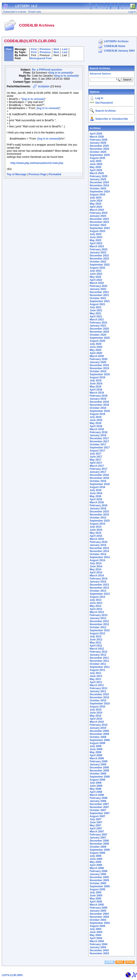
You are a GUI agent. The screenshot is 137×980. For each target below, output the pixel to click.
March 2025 (97, 173)
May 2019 (95, 387)
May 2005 (95, 899)
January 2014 (98, 582)
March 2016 (97, 502)
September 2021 (100, 301)
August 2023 (97, 231)
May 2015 (95, 533)
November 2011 (99, 661)
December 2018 (99, 402)
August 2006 (97, 853)
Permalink (55, 174)
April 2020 (96, 353)
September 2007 (100, 813)
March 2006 (97, 868)
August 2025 (97, 158)
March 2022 (97, 283)
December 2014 (99, 548)
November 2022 (99, 259)
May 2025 (95, 167)
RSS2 (130, 962)
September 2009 (100, 740)
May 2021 (95, 313)
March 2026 (97, 137)
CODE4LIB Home (115, 46)
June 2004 (96, 932)
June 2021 (96, 310)
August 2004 (97, 926)
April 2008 (96, 792)
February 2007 (98, 835)
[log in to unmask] (61, 73)
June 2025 (96, 164)
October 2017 (98, 445)
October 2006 (98, 847)
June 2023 (96, 237)
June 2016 (96, 493)
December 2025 (99, 146)
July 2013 (95, 600)
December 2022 (99, 256)
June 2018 (96, 420)
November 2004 (99, 917)
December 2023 (99, 219)
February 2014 (98, 579)
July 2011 (95, 673)
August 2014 (97, 560)
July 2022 (95, 271)
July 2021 (95, 307)
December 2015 (99, 512)
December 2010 (99, 694)
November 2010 (99, 697)
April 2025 (96, 170)
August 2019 (97, 377)
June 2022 (96, 274)
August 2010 (97, 707)
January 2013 (98, 618)
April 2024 (96, 207)
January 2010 (98, 728)
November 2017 (99, 441)
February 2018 (98, 432)
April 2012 (96, 646)
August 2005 (97, 889)
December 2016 (99, 475)
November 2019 (99, 368)
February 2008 (98, 798)
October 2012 (98, 627)
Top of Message (17, 174)
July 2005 (95, 892)
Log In (99, 98)
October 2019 (98, 371)
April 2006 (96, 865)
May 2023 (95, 240)
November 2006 (99, 844)
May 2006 (95, 862)
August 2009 (97, 743)
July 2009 (95, 746)
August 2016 (97, 487)
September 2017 (100, 448)
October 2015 (98, 518)
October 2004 (98, 920)
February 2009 (98, 761)
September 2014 (100, 557)
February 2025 (98, 176)
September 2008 (100, 777)
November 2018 (99, 405)
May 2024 (95, 204)
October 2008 (98, 774)
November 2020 (99, 332)
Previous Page (38, 174)
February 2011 (98, 688)
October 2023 (98, 225)
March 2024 (97, 210)
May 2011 (95, 679)
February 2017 (98, 469)
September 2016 (100, 484)
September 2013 (100, 594)
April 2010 (96, 719)
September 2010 (100, 704)
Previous (45, 49)
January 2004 (98, 947)
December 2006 (99, 841)
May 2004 (95, 935)
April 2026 (96, 134)
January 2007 (98, 838)
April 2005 (96, 902)
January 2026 (98, 143)
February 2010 (98, 725)
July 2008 (95, 783)
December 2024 (99, 182)
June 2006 (96, 859)
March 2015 (97, 539)
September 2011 (100, 667)
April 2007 (96, 828)
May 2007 (95, 825)
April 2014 (96, 573)
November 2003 (99, 953)
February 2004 (98, 944)
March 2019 (97, 393)
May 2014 (95, 569)
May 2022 (95, 277)
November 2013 (99, 588)
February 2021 (98, 323)
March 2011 (97, 685)
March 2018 (97, 429)
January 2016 (98, 509)
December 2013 (99, 585)
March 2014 (97, 576)
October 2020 (98, 335)
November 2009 (99, 734)
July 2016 (95, 490)
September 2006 (100, 850)
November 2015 (99, 515)
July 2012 (95, 636)
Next (56, 49)
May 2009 (95, 752)
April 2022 (96, 280)
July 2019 (95, 381)
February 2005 (98, 908)
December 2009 (99, 731)
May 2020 (95, 350)
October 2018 (98, 408)
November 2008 (99, 771)
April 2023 (96, 243)
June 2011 (96, 676)
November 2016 (99, 478)
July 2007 (95, 819)
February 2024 (98, 213)
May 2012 (95, 643)
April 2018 (96, 426)
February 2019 (98, 396)
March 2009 (97, 758)
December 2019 (99, 365)
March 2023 (97, 246)
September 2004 (100, 923)
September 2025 (100, 155)
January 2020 (98, 362)
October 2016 (98, 481)
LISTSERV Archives (116, 41)
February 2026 (98, 140)
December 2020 (99, 329)
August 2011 (97, 670)
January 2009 (98, 764)
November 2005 (99, 880)
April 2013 (96, 609)
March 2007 (97, 832)
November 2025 (99, 149)
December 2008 (99, 768)
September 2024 (100, 192)
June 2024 (96, 201)
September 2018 (100, 411)
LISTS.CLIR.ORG (12, 975)
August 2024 (97, 195)
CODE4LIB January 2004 (119, 51)
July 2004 (95, 929)
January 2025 (98, 179)
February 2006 (98, 871)
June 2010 (96, 713)
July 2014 (95, 563)
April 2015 (96, 536)
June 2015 (96, 530)
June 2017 (96, 457)
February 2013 (98, 615)
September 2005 (100, 886)
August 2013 (97, 597)
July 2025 (95, 161)
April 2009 (96, 755)
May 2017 (95, 460)
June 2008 (96, 786)
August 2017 (97, 451)
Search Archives (100, 68)
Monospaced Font (41, 58)
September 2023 (100, 228)
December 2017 (99, 438)
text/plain (44, 86)
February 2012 (98, 652)
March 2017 (97, 466)
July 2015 (95, 527)
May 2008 (95, 789)
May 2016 (95, 496)
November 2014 (99, 551)
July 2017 (95, 454)
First (34, 49)
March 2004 (97, 941)
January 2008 (98, 801)
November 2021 (99, 295)
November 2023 (99, 222)
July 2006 (95, 856)
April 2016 (96, 499)
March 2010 (97, 722)
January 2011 (98, 691)
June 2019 (96, 384)
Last (65, 49)
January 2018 (98, 435)
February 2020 (98, 359)
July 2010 (95, 710)
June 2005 (96, 896)
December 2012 (99, 621)
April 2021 (96, 317)
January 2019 (98, 399)
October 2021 (98, 298)
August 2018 (97, 414)
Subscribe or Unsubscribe (112, 119)
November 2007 (99, 807)
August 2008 (97, 780)
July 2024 (95, 198)
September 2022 (100, 265)
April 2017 (96, 463)
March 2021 (97, 320)
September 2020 (100, 338)
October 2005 (98, 883)
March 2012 (97, 649)
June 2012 (96, 640)
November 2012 (99, 624)
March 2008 (97, 795)
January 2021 (98, 326)
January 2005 (98, 911)
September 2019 (100, 374)
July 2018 (95, 417)
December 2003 (99, 950)
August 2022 (97, 268)
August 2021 (97, 304)
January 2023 (98, 253)
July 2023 (95, 234)
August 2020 (97, 341)
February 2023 (98, 249)
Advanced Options (100, 74)
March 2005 (97, 905)
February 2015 (98, 542)
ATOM (109, 962)
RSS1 (120, 962)
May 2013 (95, 606)
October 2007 (98, 810)
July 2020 (95, 344)
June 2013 (96, 603)
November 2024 (99, 185)
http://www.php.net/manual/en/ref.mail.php (37, 163)
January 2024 (98, 216)
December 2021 (99, 292)
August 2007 (97, 816)
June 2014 (96, 566)
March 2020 (97, 356)
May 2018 (95, 423)
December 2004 (99, 914)
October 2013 (98, 591)
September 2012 (100, 630)
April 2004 (96, 938)
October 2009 (98, 737)
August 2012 (97, 633)
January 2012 (98, 655)
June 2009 (96, 749)
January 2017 (98, 472)
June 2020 (96, 347)
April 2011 (96, 682)
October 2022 (98, 262)
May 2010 (95, 716)
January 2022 (98, 289)
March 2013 (97, 612)
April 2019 (96, 390)
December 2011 (99, 658)
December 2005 (99, 877)
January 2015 (98, 545)
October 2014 (98, 554)
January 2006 (98, 874)
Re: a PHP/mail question (47, 70)
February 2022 (98, 286)
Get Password (104, 103)
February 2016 (98, 505)
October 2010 (98, 700)
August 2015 (97, 524)
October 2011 (98, 664)
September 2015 (100, 521)
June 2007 (96, 822)
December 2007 (99, 804)
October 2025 (98, 152)
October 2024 (98, 189)
